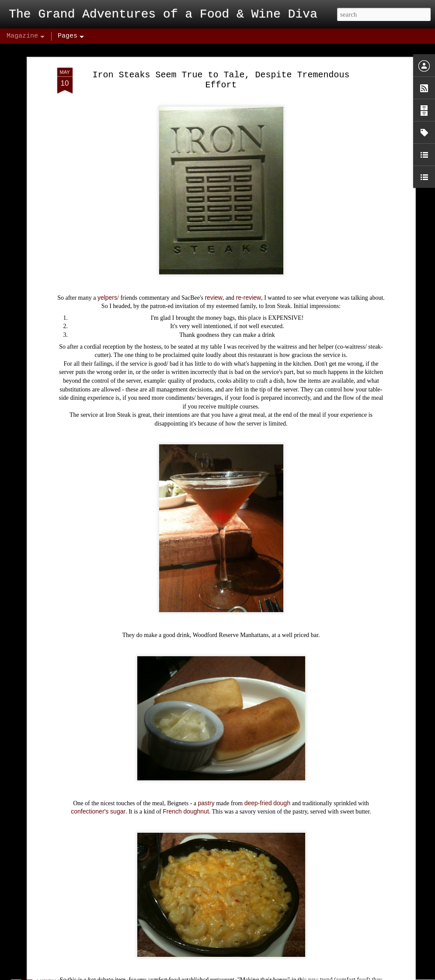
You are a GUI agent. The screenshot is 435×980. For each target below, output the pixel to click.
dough (282, 761)
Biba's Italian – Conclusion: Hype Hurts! (121, 970)
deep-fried (258, 761)
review (213, 256)
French (172, 770)
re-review (249, 256)
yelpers (107, 256)
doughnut (196, 770)
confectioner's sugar (98, 770)
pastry (206, 761)
